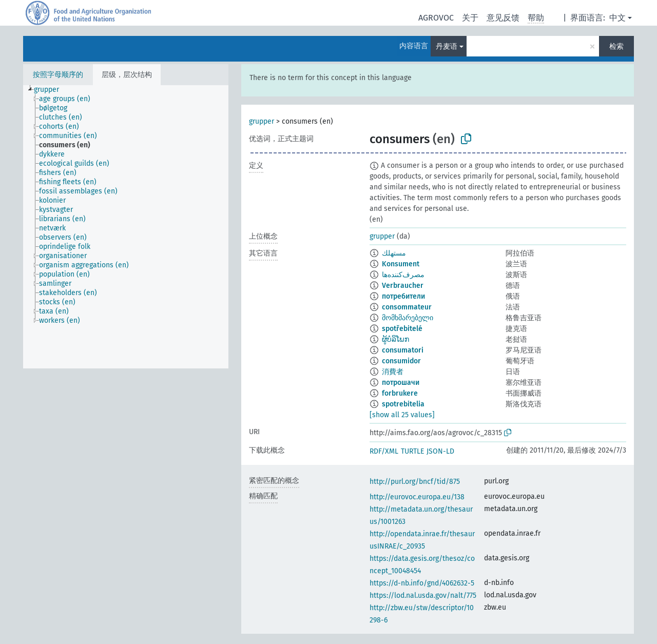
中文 (617, 18)
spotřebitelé (402, 329)
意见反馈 (503, 18)
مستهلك (394, 253)
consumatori (403, 350)
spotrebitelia (403, 404)
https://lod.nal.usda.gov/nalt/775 (423, 596)
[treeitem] (51, 90)
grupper (262, 121)
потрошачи (401, 383)
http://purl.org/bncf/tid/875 (415, 482)
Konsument (401, 264)
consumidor (401, 361)
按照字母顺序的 (58, 75)
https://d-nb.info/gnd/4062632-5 (422, 583)
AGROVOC (436, 18)
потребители (403, 296)
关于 (470, 18)
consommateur (407, 307)
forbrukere (400, 393)
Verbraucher (403, 286)
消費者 (393, 372)
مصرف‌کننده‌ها (403, 275)
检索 (616, 46)
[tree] (126, 227)
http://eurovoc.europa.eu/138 (417, 497)
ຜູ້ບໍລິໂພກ (395, 339)
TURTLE (412, 451)
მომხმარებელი (408, 318)
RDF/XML (384, 451)
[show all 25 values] (402, 415)
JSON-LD (440, 451)
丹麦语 (447, 46)
